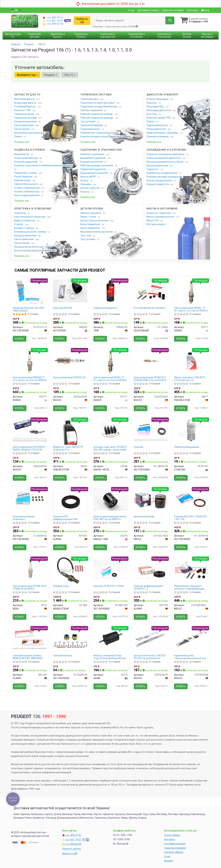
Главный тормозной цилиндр (97, 114)
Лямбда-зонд (61, 586)
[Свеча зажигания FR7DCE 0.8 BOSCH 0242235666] (70, 360)
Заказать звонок (71, 849)
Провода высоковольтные (29, 247)
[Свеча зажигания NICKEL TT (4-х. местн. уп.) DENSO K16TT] (110, 361)
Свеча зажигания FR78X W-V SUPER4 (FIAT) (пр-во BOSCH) (150, 379)
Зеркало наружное (91, 213)
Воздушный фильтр (25, 103)
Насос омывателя (90, 228)
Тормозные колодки (26, 118)
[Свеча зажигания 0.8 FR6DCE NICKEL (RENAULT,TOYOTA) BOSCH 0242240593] (30, 430)
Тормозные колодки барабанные (99, 106)
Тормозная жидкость (105, 308)
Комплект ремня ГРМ (159, 118)
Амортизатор (22, 154)
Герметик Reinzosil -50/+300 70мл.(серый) (28, 309)
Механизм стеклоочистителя (97, 232)
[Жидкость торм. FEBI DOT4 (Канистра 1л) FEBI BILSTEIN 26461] (70, 431)
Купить (20, 339)
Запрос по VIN (70, 854)
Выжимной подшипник (93, 158)
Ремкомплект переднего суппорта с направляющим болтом (189, 587)
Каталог (169, 861)
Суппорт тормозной (92, 110)
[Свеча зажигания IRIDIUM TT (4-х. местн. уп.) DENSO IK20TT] (30, 361)
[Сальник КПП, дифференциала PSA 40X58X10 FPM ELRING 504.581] (70, 500)
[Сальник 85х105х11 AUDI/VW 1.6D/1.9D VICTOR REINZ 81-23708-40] (191, 499)
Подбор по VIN (82, 21)
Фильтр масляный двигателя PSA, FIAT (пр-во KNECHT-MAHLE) (110, 518)
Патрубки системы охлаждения (164, 177)
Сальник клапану (63, 656)
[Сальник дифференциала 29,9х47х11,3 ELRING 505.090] (151, 569)
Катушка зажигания (26, 121)
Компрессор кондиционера (162, 173)
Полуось (85, 192)
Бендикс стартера (24, 228)
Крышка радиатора (158, 165)
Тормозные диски (24, 114)
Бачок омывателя (91, 224)
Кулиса (85, 180)
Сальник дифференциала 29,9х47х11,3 (148, 587)
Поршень (152, 103)
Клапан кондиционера (159, 180)
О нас (131, 10)
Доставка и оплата (148, 10)
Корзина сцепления (92, 162)
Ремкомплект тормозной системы (100, 133)
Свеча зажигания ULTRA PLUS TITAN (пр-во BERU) (30, 587)
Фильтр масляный (144, 516)
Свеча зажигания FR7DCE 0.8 (69, 377)
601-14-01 (53, 21)
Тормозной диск (90, 99)
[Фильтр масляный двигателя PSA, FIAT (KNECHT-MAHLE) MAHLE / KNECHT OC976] (110, 499)
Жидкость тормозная (159, 213)
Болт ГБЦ (152, 114)
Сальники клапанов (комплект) (24, 518)
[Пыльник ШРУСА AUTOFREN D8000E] (70, 291)
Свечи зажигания (24, 125)
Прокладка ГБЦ (155, 106)
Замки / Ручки (88, 217)
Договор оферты (174, 852)
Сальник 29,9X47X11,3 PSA (109, 586)
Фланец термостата (158, 184)
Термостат (153, 169)
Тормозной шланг (91, 129)
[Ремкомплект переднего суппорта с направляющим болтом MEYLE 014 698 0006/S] (191, 569)
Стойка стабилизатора (27, 188)
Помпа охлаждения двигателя (164, 158)
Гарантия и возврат (173, 10)
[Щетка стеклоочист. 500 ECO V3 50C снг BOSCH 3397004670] (151, 638)
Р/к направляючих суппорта (150, 308)
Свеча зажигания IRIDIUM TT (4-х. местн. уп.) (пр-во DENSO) (30, 379)
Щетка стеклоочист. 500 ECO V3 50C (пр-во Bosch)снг (150, 657)
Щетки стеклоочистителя (95, 220)
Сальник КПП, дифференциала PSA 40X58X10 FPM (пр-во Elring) (69, 518)
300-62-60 (53, 24)
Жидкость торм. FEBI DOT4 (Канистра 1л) (68, 448)
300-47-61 (53, 18)
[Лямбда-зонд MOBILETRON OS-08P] (70, 570)
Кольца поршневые (158, 99)
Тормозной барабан (92, 125)
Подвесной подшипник (93, 169)
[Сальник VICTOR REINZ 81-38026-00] (151, 430)
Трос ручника (88, 121)
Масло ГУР (153, 220)
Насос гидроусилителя (27, 195)
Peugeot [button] (51, 75)
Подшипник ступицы (26, 173)
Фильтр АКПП (88, 177)
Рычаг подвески (23, 177)
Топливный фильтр (25, 106)
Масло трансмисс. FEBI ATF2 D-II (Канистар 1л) (190, 379)
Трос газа (86, 235)
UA (14, 10)
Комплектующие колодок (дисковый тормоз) (106, 136)
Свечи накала (22, 129)
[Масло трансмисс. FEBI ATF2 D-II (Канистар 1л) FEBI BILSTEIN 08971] (191, 360)
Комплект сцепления (92, 154)
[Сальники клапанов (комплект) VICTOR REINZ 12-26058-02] (30, 499)
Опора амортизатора (26, 158)
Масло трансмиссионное (161, 217)
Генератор (20, 213)
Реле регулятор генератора (30, 217)
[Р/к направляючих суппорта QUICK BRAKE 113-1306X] (151, 291)
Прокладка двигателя (159, 110)
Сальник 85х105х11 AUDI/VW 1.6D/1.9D (190, 518)
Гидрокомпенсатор (157, 125)
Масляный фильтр (25, 99)
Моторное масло (156, 224)
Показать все (22, 142)
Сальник (138, 447)
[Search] (170, 20)
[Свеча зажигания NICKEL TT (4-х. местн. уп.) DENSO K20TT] (191, 292)
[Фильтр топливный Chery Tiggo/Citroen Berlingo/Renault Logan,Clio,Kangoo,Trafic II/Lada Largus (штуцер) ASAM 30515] (110, 638)
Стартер (19, 224)
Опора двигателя (156, 129)
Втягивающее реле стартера (31, 232)
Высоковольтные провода (29, 133)
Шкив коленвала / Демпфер (163, 133)
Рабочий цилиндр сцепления (97, 165)
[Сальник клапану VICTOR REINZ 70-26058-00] (70, 638)
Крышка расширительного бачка (165, 162)
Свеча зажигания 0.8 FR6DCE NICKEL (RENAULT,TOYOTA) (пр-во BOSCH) (29, 448)
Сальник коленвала (158, 136)
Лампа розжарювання (187, 447)
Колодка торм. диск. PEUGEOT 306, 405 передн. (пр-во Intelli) (110, 448)
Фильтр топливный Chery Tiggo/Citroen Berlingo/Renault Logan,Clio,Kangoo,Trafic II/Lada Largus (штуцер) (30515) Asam (110, 657)
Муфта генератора (25, 220)
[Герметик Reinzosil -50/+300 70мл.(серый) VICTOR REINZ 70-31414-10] (30, 292)
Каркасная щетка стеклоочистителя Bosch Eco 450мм (190, 657)
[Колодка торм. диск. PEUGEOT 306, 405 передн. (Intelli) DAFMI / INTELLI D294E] (110, 430)
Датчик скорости (90, 188)
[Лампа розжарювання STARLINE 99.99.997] (191, 430)
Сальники (86, 184)
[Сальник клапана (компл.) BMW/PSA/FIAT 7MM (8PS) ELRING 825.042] (30, 638)
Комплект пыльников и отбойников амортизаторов (43, 165)
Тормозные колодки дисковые (98, 103)
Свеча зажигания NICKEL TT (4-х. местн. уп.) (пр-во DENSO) (191, 309)
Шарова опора (23, 180)
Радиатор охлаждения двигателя (166, 154)
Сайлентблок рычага (26, 184)
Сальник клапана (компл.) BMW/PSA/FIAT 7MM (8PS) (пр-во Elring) (28, 657)
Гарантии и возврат (175, 848)
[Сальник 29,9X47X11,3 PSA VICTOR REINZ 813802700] (110, 569)
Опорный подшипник (26, 162)
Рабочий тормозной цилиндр (97, 118)
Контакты (193, 10)
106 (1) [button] (70, 75)
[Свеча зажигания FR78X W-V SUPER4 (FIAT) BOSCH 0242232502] (151, 360)
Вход (205, 10)
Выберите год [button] (27, 75)
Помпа (18, 136)
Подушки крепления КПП (94, 173)
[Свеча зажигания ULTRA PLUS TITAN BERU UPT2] (30, 569)
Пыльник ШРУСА (63, 308)
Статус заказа (172, 835)
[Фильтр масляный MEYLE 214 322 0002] (151, 499)
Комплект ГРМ (23, 110)
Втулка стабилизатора (27, 192)
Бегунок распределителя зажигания (35, 250)
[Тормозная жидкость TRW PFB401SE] (110, 291)
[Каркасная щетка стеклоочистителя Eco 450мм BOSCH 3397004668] (191, 638)
